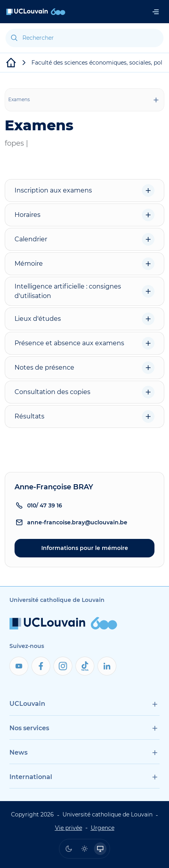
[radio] (69, 849)
